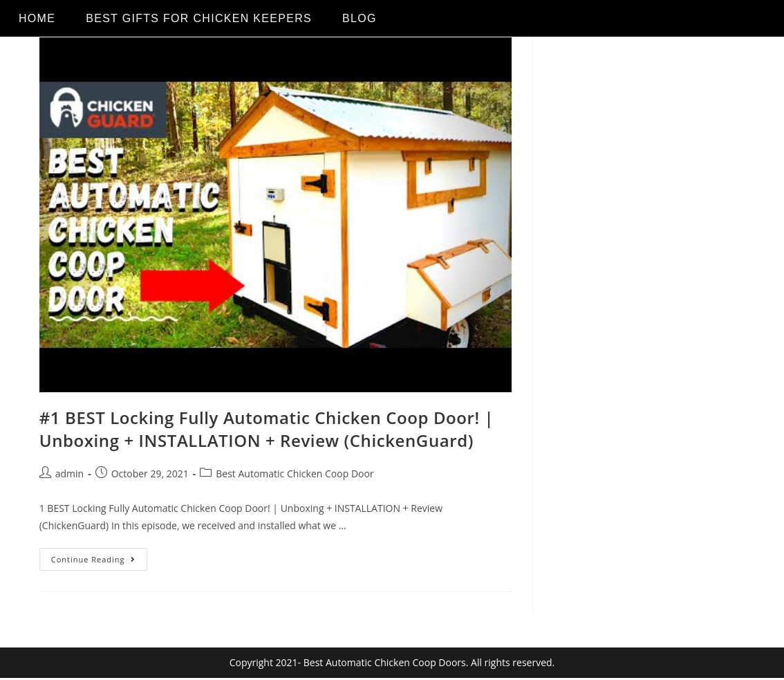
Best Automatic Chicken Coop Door (295, 474)
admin (69, 474)
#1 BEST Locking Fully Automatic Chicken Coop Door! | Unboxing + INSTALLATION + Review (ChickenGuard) (267, 429)
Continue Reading (99, 556)
